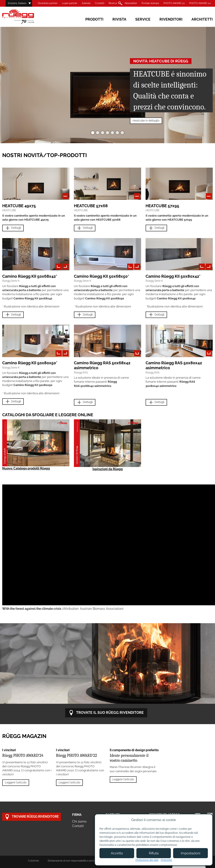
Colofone (33, 861)
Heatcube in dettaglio (146, 121)
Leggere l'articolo (16, 783)
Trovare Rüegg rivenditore (32, 817)
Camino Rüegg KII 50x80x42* (173, 276)
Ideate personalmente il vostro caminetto (129, 758)
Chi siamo (79, 821)
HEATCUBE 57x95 (162, 206)
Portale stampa (150, 3)
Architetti (202, 19)
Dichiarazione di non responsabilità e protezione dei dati (79, 861)
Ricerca (113, 3)
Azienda (86, 3)
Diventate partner (48, 3)
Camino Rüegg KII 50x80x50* (30, 363)
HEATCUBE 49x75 (19, 206)
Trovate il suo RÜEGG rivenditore (106, 713)
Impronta (166, 860)
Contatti (100, 3)
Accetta (117, 853)
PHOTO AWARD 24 (200, 3)
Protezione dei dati (147, 860)
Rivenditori (171, 19)
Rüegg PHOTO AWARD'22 (76, 756)
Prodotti (94, 19)
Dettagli (13, 228)
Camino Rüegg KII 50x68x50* (101, 276)
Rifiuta (154, 853)
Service (143, 19)
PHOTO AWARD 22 (174, 3)
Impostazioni (190, 853)
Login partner (70, 3)
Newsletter (131, 3)
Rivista (119, 19)
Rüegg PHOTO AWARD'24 (23, 756)
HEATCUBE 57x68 (91, 206)
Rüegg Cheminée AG (25, 17)
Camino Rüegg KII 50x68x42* (30, 276)
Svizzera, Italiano (17, 3)
